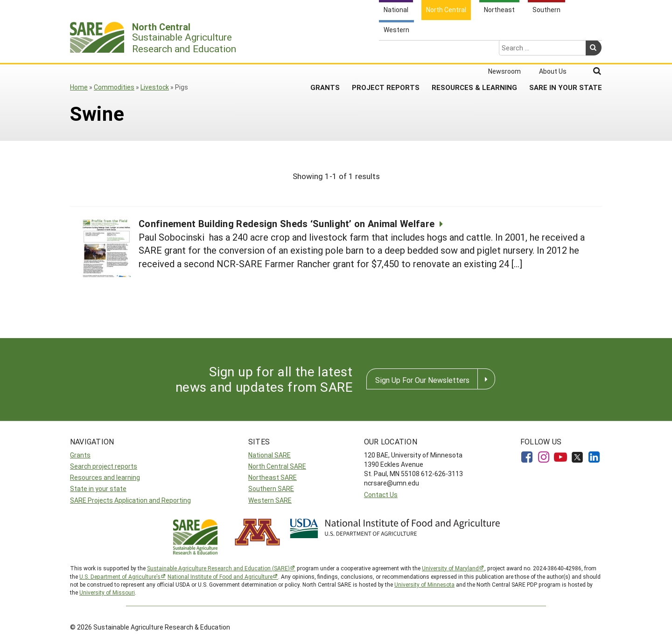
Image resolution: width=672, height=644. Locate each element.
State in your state (98, 488)
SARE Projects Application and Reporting (130, 500)
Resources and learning (105, 477)
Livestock (155, 87)
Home (79, 87)
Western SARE (270, 500)
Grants (325, 51)
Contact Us (381, 495)
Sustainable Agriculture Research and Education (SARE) (218, 568)
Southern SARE (271, 488)
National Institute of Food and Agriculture (220, 576)
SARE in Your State (566, 51)
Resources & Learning (474, 51)
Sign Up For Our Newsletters (422, 380)
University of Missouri (107, 592)
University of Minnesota (424, 584)
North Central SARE (277, 466)
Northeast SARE (273, 477)
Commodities (114, 87)
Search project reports (104, 466)
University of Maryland (450, 568)
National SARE (269, 455)
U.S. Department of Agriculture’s (120, 576)
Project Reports (386, 51)
